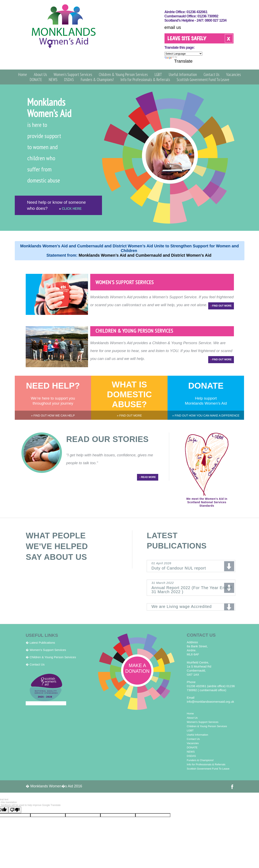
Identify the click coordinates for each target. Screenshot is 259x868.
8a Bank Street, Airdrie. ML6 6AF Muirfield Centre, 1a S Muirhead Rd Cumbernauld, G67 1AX (199, 658)
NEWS (53, 80)
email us (173, 27)
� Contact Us (35, 664)
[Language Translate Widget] (183, 54)
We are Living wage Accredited (181, 606)
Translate (179, 61)
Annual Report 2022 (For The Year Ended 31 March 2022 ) (193, 587)
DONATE (36, 80)
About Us (40, 74)
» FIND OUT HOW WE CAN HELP (53, 416)
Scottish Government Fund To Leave (203, 80)
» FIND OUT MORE (129, 416)
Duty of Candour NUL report (193, 566)
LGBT (158, 74)
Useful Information (183, 74)
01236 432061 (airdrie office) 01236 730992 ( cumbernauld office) (211, 688)
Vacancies (234, 74)
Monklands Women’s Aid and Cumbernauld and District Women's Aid (146, 255)
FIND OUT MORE (221, 306)
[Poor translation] (15, 810)
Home (23, 74)
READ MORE (148, 477)
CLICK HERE (70, 209)
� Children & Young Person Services (51, 657)
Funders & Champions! (97, 80)
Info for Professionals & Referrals (145, 80)
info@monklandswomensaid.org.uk (210, 702)
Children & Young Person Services (123, 74)
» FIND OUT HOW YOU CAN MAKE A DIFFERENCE (206, 416)
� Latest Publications (40, 643)
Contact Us (211, 74)
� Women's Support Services (46, 650)
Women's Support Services (73, 74)
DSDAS (69, 80)
